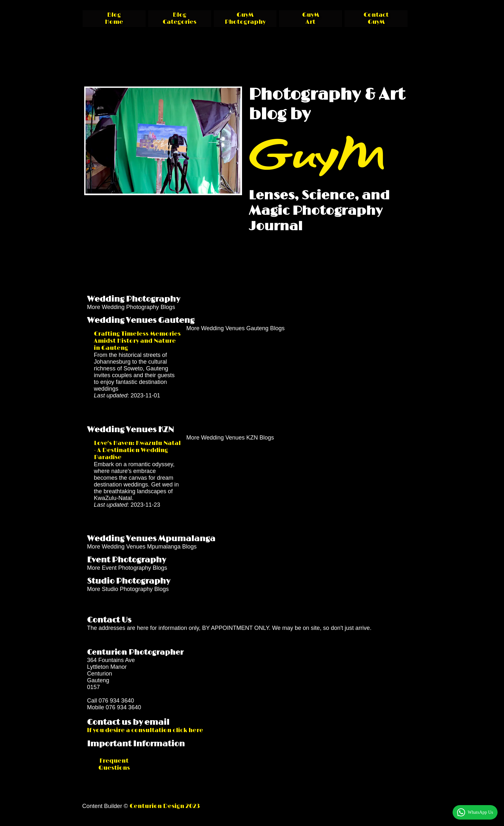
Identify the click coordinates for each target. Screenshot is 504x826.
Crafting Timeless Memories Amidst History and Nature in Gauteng (137, 341)
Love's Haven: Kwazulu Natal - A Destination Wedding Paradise (137, 450)
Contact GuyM (376, 19)
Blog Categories (180, 19)
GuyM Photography (245, 19)
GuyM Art (311, 19)
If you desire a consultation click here (145, 731)
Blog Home (114, 19)
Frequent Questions (114, 765)
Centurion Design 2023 (165, 806)
